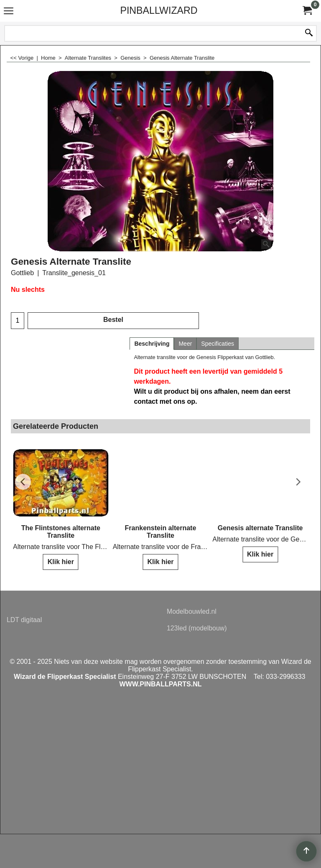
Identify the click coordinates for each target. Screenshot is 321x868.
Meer (185, 344)
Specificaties (218, 344)
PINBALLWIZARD (159, 10)
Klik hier (61, 562)
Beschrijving (152, 344)
